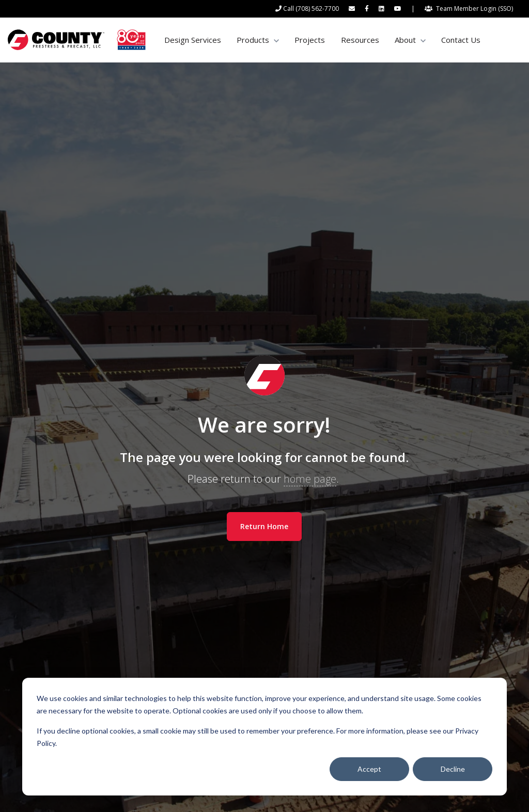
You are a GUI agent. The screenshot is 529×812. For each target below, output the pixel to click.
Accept (369, 769)
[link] (77, 39)
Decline (453, 769)
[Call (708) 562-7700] (307, 9)
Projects (310, 40)
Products (253, 40)
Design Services (193, 40)
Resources (360, 40)
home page (310, 479)
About (405, 40)
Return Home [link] (264, 526)
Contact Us (461, 40)
